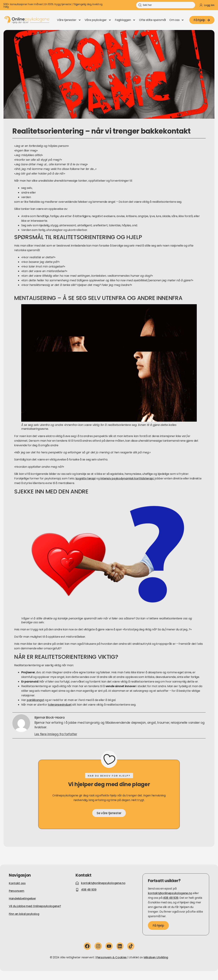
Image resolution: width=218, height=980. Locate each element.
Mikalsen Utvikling (156, 957)
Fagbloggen (125, 20)
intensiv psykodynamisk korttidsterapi (127, 478)
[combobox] (166, 5)
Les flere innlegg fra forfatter (56, 734)
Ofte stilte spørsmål (152, 20)
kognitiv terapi (86, 478)
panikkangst (35, 700)
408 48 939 (171, 898)
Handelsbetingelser (22, 898)
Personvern (17, 891)
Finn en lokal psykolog (24, 914)
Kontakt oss (17, 883)
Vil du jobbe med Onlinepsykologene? (35, 906)
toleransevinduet (60, 705)
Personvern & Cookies (111, 957)
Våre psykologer (98, 20)
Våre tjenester (69, 20)
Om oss (177, 20)
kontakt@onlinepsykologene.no (170, 893)
